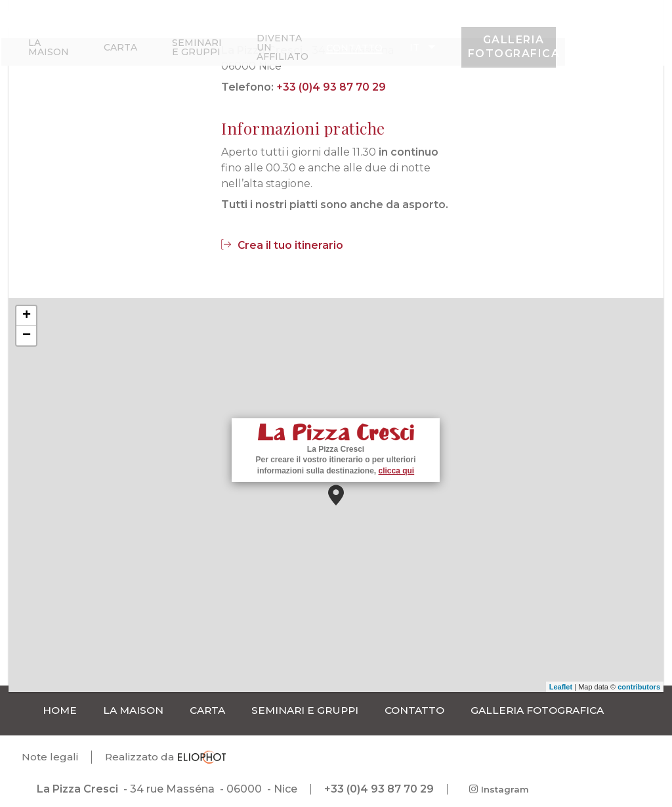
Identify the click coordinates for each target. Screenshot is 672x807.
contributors (639, 687)
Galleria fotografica (619, 37)
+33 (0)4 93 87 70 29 (331, 87)
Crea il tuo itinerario (283, 245)
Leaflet (561, 687)
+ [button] (27, 316)
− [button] (27, 336)
